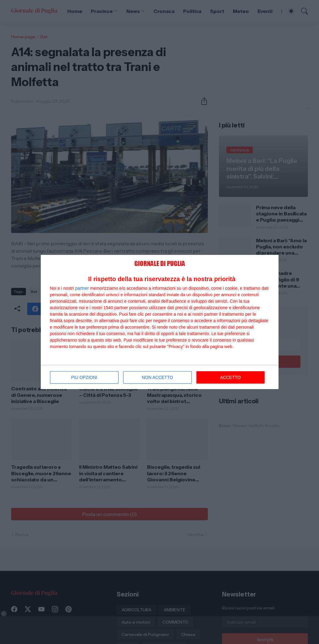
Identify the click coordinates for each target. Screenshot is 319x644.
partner (82, 288)
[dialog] (160, 322)
